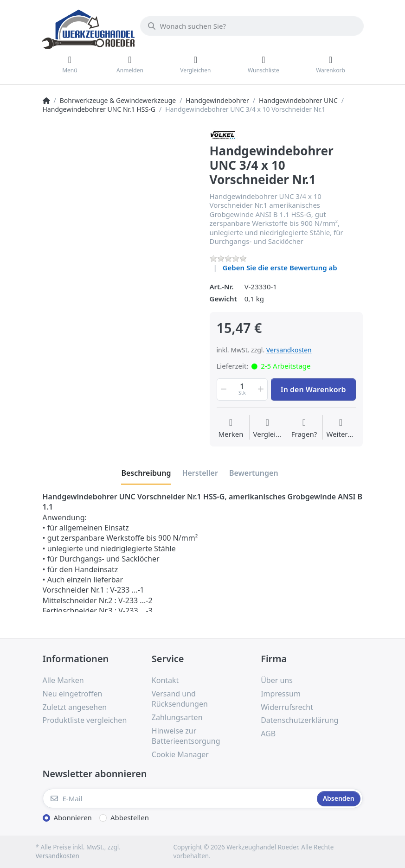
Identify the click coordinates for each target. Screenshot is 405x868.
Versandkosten (289, 350)
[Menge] (242, 389)
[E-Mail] (179, 798)
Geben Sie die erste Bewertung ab (280, 268)
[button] (223, 389)
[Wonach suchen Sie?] (252, 26)
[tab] (146, 473)
